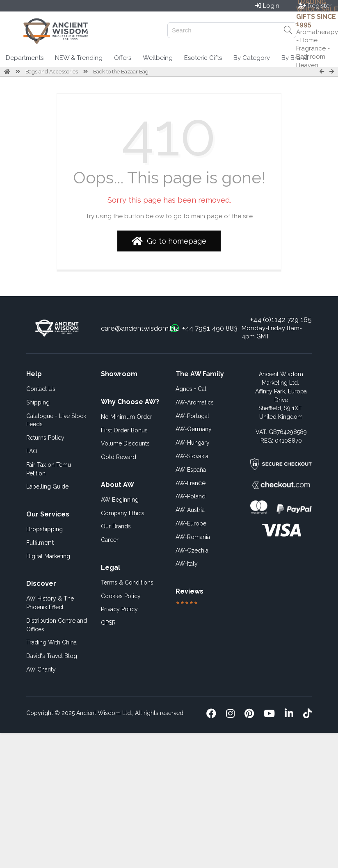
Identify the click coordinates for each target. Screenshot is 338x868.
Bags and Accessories (52, 72)
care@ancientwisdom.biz (140, 328)
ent (40, 542)
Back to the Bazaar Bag (121, 72)
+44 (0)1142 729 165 (281, 320)
